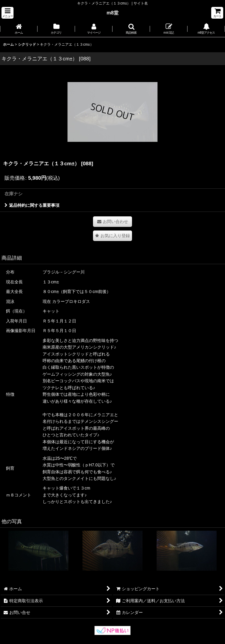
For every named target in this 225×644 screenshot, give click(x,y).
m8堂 (112, 13)
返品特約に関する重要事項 (32, 205)
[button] (7, 13)
